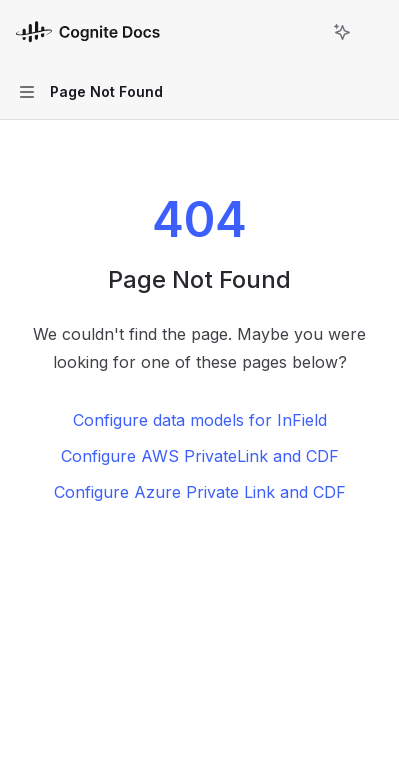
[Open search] (305, 32)
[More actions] (373, 32)
